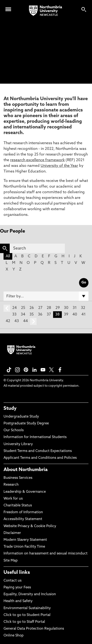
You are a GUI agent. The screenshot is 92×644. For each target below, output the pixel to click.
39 (66, 315)
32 (83, 308)
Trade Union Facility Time (24, 547)
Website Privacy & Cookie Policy (30, 526)
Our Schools (14, 430)
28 (49, 308)
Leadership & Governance (25, 492)
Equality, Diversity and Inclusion (30, 594)
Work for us (13, 499)
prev (7, 308)
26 (32, 308)
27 (40, 308)
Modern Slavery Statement (25, 540)
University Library (18, 444)
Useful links (17, 573)
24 (15, 308)
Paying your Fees (17, 588)
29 (58, 308)
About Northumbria (26, 470)
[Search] (37, 248)
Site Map (11, 561)
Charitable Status (18, 506)
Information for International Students (35, 437)
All (8, 256)
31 (75, 308)
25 (23, 308)
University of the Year (59, 166)
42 (8, 321)
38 (57, 315)
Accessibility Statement (23, 519)
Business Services (18, 478)
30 (66, 308)
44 (25, 321)
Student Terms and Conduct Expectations (38, 451)
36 (40, 315)
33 (14, 315)
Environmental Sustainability (27, 608)
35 (32, 315)
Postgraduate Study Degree (26, 424)
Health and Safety (18, 601)
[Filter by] (46, 296)
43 (17, 321)
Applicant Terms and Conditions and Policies (40, 458)
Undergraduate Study (21, 417)
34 (23, 315)
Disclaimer (12, 533)
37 (49, 315)
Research (11, 485)
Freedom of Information (23, 512)
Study (10, 409)
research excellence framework (37, 160)
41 (84, 315)
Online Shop (14, 636)
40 (75, 315)
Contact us (13, 581)
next (33, 321)
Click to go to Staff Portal (24, 622)
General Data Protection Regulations (34, 629)
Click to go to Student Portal (27, 615)
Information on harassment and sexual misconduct (46, 554)
